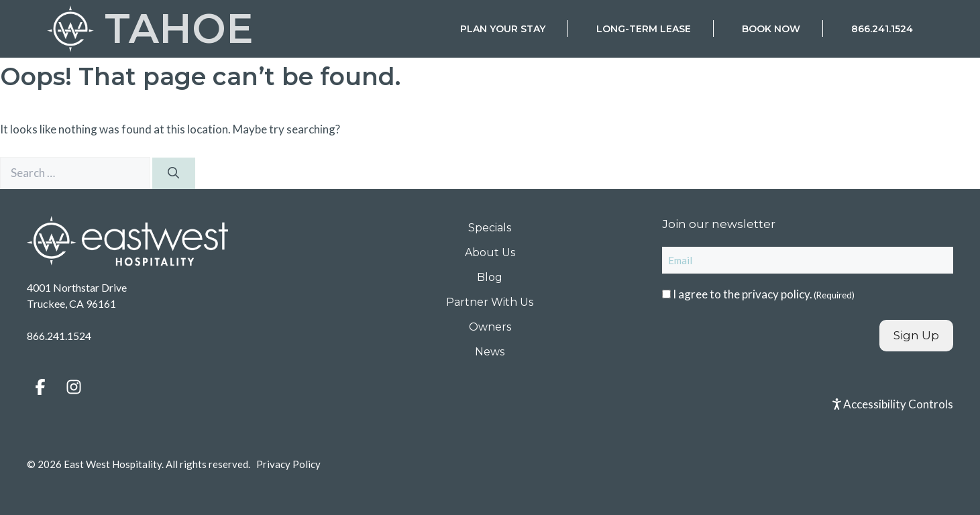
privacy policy (776, 294)
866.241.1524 (882, 29)
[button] (40, 387)
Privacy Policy (288, 464)
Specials (490, 228)
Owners (490, 327)
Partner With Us (490, 302)
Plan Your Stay (503, 29)
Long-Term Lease (644, 29)
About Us (490, 252)
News (490, 352)
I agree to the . (764, 294)
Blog (490, 277)
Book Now (771, 29)
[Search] (174, 174)
